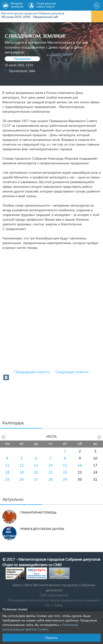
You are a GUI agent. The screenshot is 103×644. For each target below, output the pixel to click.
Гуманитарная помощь (38, 512)
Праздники (22, 59)
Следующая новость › (73, 372)
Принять (51, 638)
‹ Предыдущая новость (31, 372)
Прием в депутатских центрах (42, 529)
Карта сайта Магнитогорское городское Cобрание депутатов (54, 587)
